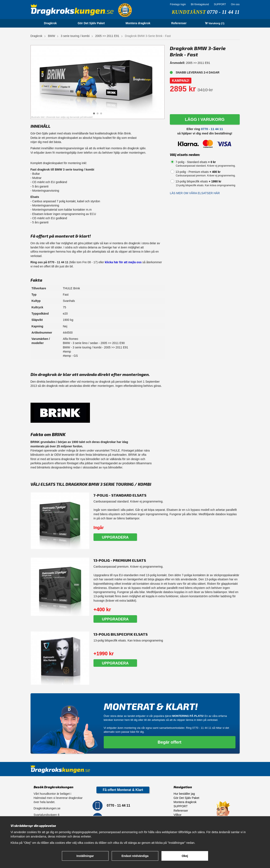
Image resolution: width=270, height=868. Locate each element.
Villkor (178, 815)
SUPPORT (220, 4)
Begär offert (170, 742)
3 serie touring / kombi (75, 36)
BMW (51, 36)
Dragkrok (50, 23)
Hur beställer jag (184, 794)
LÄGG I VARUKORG (205, 119)
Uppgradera (115, 537)
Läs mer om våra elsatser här (195, 193)
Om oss (235, 4)
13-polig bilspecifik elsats (198, 181)
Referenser (179, 23)
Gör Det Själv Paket (91, 23)
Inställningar (85, 856)
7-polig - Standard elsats (196, 162)
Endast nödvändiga (135, 856)
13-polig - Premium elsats (198, 172)
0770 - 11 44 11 (223, 12)
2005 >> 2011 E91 (107, 36)
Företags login (178, 4)
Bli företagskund (200, 4)
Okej (185, 856)
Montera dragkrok (138, 23)
